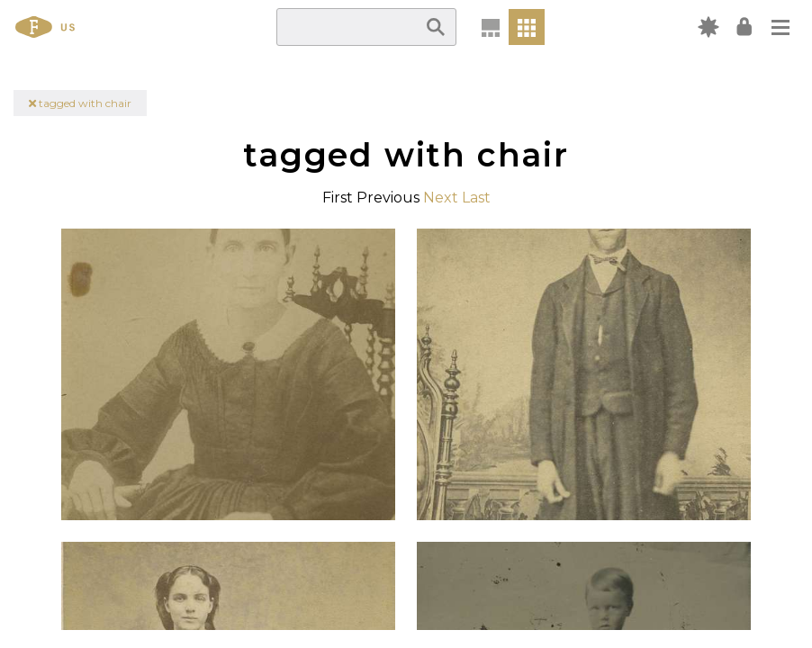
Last (476, 198)
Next (441, 198)
